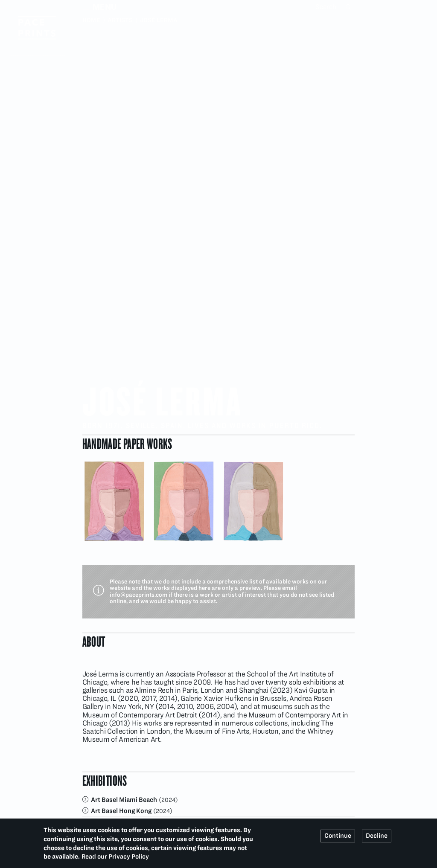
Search (350, 7)
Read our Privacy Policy (115, 856)
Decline (377, 836)
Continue (338, 836)
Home (91, 20)
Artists (120, 20)
